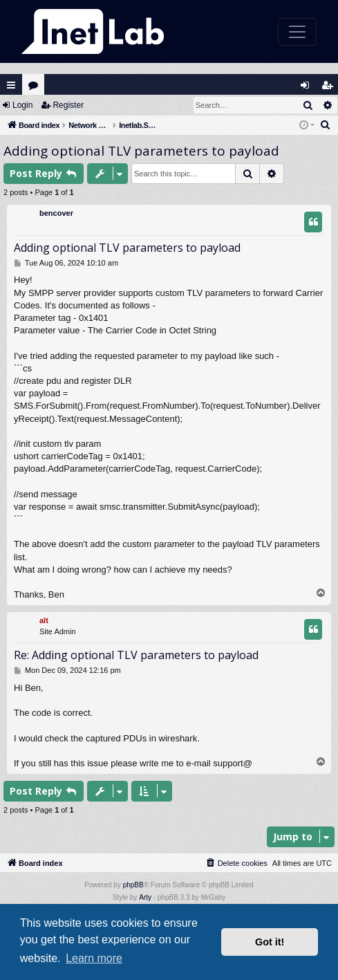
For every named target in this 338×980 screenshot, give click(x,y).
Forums (36, 88)
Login (22, 105)
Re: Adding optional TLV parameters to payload (136, 655)
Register (68, 105)
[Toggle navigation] (297, 32)
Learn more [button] (94, 958)
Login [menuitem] (308, 88)
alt (44, 620)
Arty (145, 897)
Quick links (11, 85)
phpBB (133, 885)
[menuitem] (326, 125)
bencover (56, 213)
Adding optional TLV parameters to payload (141, 151)
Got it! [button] (270, 942)
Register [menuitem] (330, 88)
